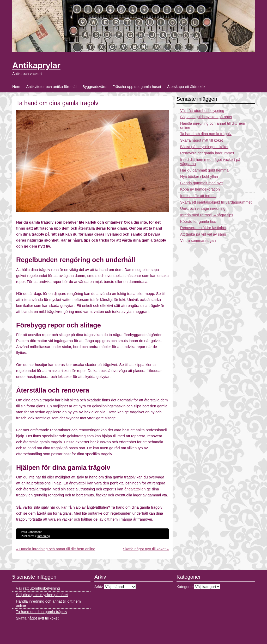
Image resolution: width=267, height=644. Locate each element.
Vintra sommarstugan (198, 241)
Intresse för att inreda (198, 196)
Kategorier (185, 587)
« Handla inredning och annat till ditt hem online (56, 549)
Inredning (44, 536)
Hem (16, 87)
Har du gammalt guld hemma (204, 170)
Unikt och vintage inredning (203, 209)
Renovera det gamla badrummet (207, 153)
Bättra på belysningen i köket (204, 147)
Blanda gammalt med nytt (201, 183)
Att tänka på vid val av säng (203, 234)
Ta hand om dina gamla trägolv (206, 134)
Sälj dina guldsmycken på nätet (206, 117)
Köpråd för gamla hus (198, 222)
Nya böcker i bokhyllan (199, 176)
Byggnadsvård (94, 87)
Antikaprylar (36, 65)
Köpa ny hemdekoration (200, 189)
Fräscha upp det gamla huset (137, 87)
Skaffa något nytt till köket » (146, 549)
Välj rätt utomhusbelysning (202, 111)
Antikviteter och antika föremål (51, 87)
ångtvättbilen (135, 489)
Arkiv (99, 587)
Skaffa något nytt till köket (202, 140)
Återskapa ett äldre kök (186, 87)
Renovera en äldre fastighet (203, 228)
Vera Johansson (32, 532)
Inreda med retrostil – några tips (207, 215)
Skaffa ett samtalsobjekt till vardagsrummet (216, 202)
